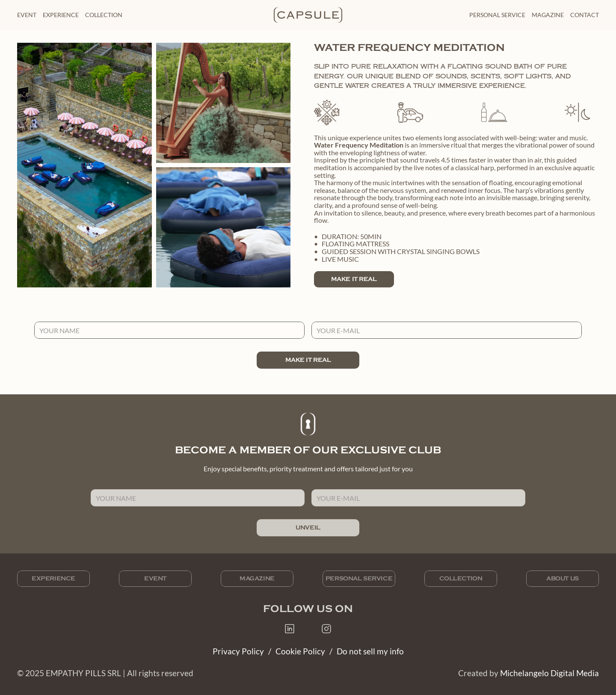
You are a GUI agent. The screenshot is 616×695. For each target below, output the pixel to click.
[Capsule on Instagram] (326, 629)
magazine (548, 15)
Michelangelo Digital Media (549, 673)
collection (104, 15)
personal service (497, 15)
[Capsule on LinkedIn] (290, 629)
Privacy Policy (238, 651)
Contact (585, 15)
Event (27, 15)
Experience (61, 15)
